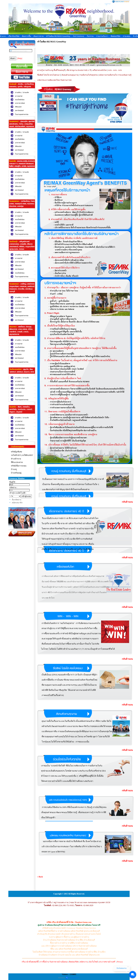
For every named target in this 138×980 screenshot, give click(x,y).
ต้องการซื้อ (26, 36)
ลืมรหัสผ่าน (17, 500)
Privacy (120, 962)
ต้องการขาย (39, 36)
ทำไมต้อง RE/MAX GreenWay (58, 36)
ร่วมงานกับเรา (102, 36)
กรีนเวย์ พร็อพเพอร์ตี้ (30, 962)
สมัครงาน (84, 962)
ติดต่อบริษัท (115, 36)
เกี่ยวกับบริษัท (14, 36)
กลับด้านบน (127, 502)
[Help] (20, 58)
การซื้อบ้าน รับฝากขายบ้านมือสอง (54, 962)
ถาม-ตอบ (127, 36)
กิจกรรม (90, 36)
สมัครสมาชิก (17, 503)
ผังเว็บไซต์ (93, 962)
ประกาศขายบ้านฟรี (107, 962)
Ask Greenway (79, 36)
